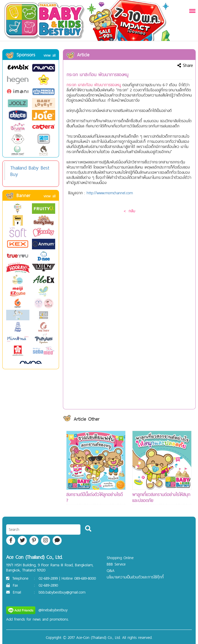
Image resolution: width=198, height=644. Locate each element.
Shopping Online (120, 558)
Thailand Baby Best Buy (30, 171)
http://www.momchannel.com (110, 193)
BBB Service (116, 564)
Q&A (111, 571)
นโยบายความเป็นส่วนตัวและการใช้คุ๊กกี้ (135, 577)
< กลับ (129, 211)
